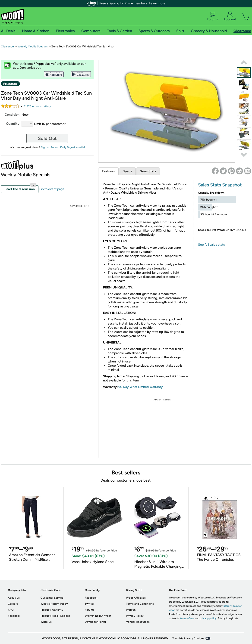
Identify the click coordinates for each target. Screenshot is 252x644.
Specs (127, 171)
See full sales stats (211, 245)
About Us (14, 598)
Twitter (90, 604)
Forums (212, 16)
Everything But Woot (98, 616)
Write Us (46, 622)
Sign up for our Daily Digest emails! (63, 147)
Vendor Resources (138, 622)
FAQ (11, 610)
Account (230, 16)
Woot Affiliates (136, 598)
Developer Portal (95, 622)
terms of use (187, 618)
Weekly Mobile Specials (33, 46)
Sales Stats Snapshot (220, 185)
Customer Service (52, 598)
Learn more (157, 3)
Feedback (14, 616)
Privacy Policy (135, 616)
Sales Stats (148, 171)
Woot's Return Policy (54, 604)
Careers (13, 604)
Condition (12, 115)
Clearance (7, 46)
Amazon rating (38, 106)
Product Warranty (52, 610)
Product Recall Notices (55, 616)
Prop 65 (131, 610)
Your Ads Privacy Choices (188, 638)
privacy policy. (208, 618)
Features (108, 171)
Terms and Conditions (140, 604)
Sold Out (47, 138)
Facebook (91, 598)
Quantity (13, 124)
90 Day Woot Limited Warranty (141, 387)
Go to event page (52, 189)
